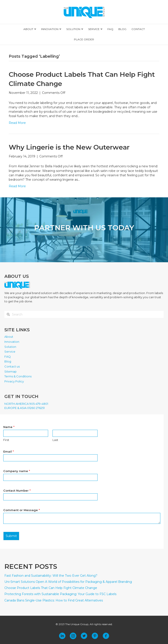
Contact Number (17, 491)
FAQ (110, 29)
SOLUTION (73, 29)
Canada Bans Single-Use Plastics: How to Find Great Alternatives (54, 600)
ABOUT (28, 29)
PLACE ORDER (84, 39)
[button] (62, 636)
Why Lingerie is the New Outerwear (69, 147)
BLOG (122, 29)
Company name (17, 471)
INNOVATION (50, 29)
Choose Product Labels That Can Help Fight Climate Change (51, 588)
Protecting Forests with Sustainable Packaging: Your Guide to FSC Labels (60, 594)
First (6, 440)
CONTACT (138, 29)
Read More (17, 123)
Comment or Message (22, 510)
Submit (11, 536)
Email (9, 451)
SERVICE (94, 29)
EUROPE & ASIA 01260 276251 (24, 408)
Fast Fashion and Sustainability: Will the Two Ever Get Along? (51, 576)
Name (9, 427)
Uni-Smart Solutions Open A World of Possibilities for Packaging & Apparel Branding (68, 582)
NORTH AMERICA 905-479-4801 (26, 404)
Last (55, 440)
